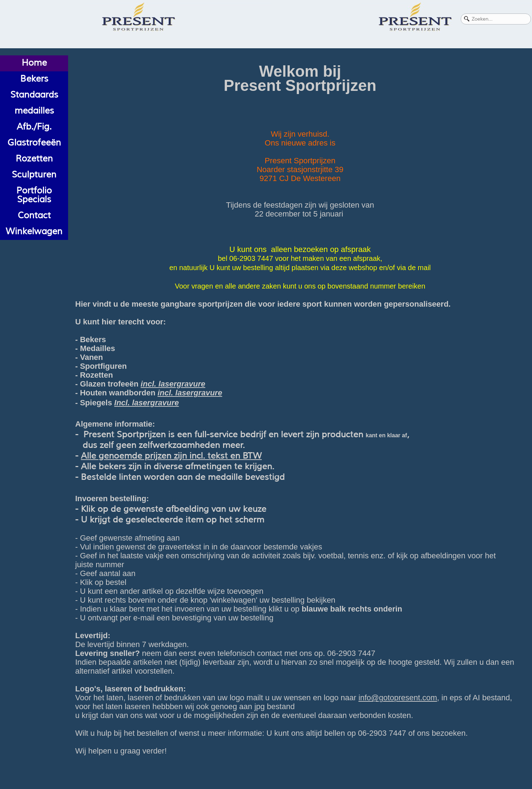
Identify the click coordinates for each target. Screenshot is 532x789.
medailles (34, 111)
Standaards (34, 95)
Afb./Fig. (34, 127)
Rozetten (34, 159)
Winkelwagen (34, 231)
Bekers (34, 79)
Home (34, 63)
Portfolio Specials (34, 195)
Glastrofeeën (34, 143)
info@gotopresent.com (398, 698)
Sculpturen (34, 175)
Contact (34, 215)
